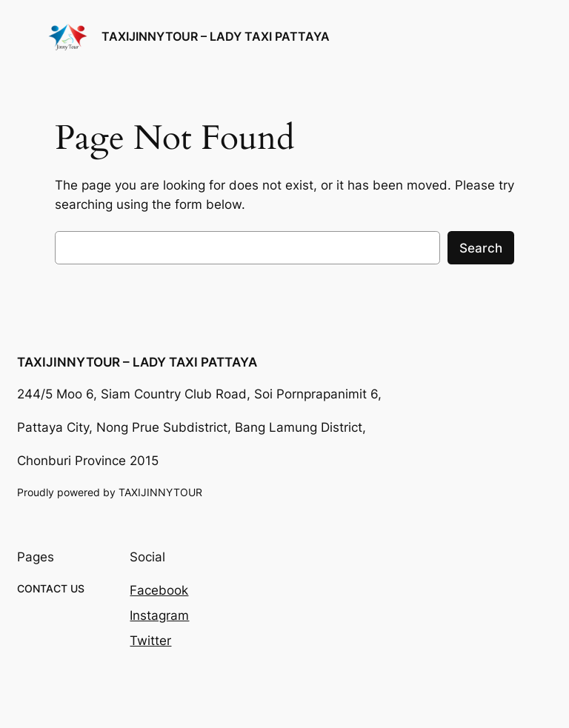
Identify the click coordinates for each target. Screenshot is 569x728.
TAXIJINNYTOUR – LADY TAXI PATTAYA (216, 36)
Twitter (150, 641)
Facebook (159, 590)
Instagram (159, 615)
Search (481, 248)
